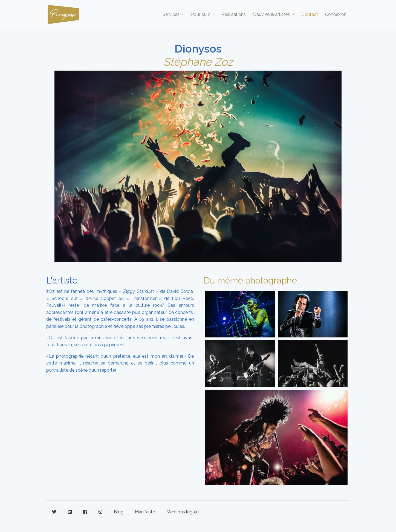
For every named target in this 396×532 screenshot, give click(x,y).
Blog (119, 512)
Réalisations (234, 14)
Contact (310, 14)
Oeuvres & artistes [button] (272, 14)
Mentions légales (183, 512)
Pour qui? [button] (201, 14)
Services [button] (172, 14)
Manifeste (145, 512)
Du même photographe (250, 280)
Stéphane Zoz (198, 62)
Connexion (336, 14)
